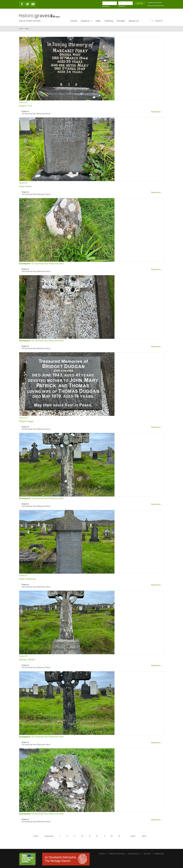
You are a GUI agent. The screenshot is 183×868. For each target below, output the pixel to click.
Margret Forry (91, 104)
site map (147, 854)
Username (106, 6)
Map (98, 21)
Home (74, 21)
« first (35, 836)
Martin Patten (91, 184)
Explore (85, 21)
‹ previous (49, 836)
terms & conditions (117, 854)
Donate (121, 21)
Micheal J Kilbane (91, 658)
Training (109, 21)
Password (122, 6)
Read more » (156, 112)
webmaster (159, 854)
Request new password (156, 6)
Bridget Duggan (91, 419)
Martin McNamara (91, 577)
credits (102, 854)
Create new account (155, 3)
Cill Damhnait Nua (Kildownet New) (47, 264)
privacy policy (134, 854)
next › (133, 836)
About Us (134, 21)
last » (144, 836)
